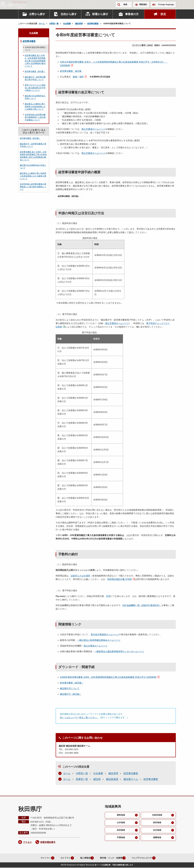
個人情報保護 (83, 858)
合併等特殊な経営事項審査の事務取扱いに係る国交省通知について (35, 117)
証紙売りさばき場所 (80, 576)
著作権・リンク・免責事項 (111, 858)
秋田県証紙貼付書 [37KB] (119, 579)
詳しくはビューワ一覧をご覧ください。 (79, 718)
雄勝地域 (157, 839)
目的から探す (69, 14)
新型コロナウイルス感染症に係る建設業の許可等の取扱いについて (35, 88)
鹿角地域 (121, 815)
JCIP (108, 596)
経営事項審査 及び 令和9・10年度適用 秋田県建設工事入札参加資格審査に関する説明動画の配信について (35, 61)
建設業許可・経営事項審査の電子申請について (35, 78)
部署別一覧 (82, 779)
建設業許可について (70, 689)
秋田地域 (157, 823)
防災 (163, 14)
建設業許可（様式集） (71, 694)
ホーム (42, 24)
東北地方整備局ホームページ (105, 635)
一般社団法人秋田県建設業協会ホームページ (99, 640)
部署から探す (100, 14)
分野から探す (37, 14)
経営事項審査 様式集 (71, 71)
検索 (125, 4)
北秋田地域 (157, 815)
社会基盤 (67, 24)
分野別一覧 (54, 24)
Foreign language (166, 4)
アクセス (27, 843)
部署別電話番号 (48, 843)
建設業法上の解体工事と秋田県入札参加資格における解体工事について (35, 106)
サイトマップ (40, 858)
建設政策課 (112, 779)
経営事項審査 (93, 24)
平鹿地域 (121, 839)
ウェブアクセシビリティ (144, 858)
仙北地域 (157, 831)
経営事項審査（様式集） (70, 196)
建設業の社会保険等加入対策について (35, 97)
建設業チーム (131, 779)
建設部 (97, 779)
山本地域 (121, 823)
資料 (82, 77)
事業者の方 (132, 14)
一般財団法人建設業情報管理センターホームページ (119, 652)
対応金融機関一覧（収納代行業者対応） (142, 606)
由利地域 (121, 831)
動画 (75, 77)
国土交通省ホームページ (93, 129)
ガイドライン (62, 858)
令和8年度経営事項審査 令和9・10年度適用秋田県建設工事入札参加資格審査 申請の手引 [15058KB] (108, 677)
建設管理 (79, 24)
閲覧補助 (143, 4)
